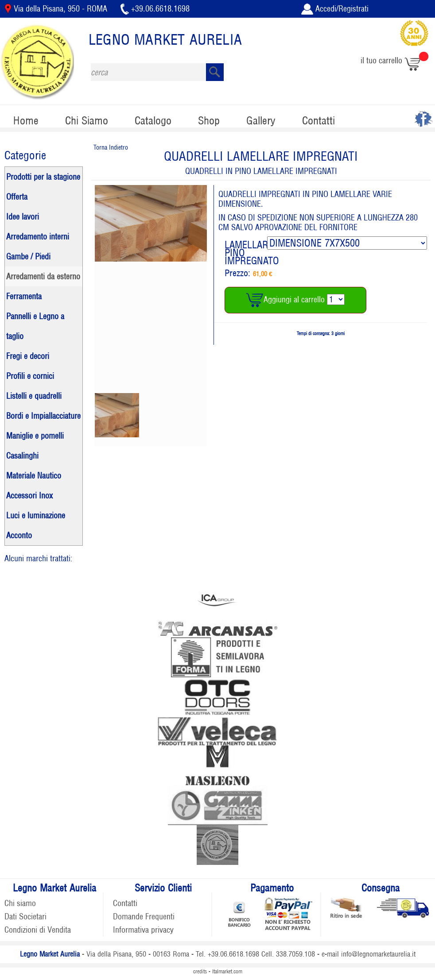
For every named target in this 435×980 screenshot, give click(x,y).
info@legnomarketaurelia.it (378, 954)
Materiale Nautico (34, 476)
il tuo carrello (394, 60)
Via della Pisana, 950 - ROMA (57, 9)
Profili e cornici (30, 376)
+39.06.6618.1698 (155, 9)
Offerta (17, 197)
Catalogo (153, 121)
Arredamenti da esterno (43, 276)
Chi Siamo (87, 121)
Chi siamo (20, 903)
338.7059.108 (295, 954)
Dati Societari (25, 916)
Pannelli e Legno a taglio (35, 326)
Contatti (318, 121)
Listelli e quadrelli (34, 396)
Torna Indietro (111, 147)
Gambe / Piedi (28, 257)
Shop (209, 121)
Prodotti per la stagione (43, 177)
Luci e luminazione (36, 515)
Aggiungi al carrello (286, 299)
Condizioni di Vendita (38, 930)
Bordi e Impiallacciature (43, 416)
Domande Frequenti (144, 916)
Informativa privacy (143, 930)
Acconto (19, 535)
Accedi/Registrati (335, 9)
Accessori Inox (29, 496)
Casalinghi (22, 456)
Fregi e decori (28, 356)
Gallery (261, 121)
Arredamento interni (38, 237)
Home (26, 121)
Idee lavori (23, 217)
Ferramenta (24, 296)
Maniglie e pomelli (35, 436)
